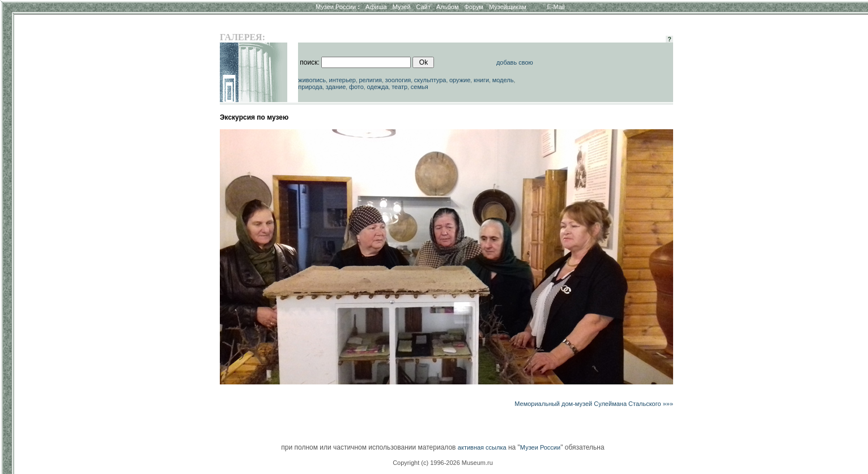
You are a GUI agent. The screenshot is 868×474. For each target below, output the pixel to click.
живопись (312, 80)
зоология (398, 80)
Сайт (424, 7)
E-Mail (556, 7)
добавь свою (515, 62)
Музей (402, 7)
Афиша (376, 7)
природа (310, 87)
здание (336, 87)
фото (356, 87)
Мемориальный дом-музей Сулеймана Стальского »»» (594, 404)
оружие (460, 80)
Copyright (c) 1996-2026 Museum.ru (443, 463)
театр (399, 87)
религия (370, 80)
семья (420, 87)
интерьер (342, 80)
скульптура (430, 80)
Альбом (447, 7)
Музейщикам (508, 7)
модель (503, 80)
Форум (473, 7)
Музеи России (338, 7)
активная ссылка (482, 447)
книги (481, 80)
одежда (377, 87)
